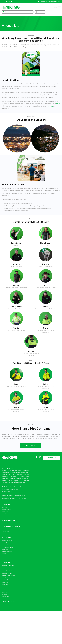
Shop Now (31, 479)
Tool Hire (4, 589)
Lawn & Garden (7, 604)
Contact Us (52, 491)
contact (50, 106)
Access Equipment (9, 554)
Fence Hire (6, 565)
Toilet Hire (6, 622)
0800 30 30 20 (8, 525)
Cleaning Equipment (7, 574)
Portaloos (4, 628)
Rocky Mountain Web (20, 532)
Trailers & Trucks (8, 635)
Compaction (5, 576)
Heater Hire (5, 583)
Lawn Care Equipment (8, 611)
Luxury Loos (5, 626)
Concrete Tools (6, 578)
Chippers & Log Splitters (8, 609)
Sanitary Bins (5, 630)
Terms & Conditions (7, 547)
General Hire (6, 571)
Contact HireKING (6, 543)
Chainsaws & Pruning (7, 607)
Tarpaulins (4, 587)
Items (39, 12)
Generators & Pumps (7, 581)
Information (6, 538)
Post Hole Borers (6, 613)
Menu (57, 7)
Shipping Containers (7, 585)
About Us (4, 541)
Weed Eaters (5, 618)
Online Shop (5, 545)
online (58, 104)
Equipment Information (8, 599)
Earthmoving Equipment (11, 559)
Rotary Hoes (5, 616)
